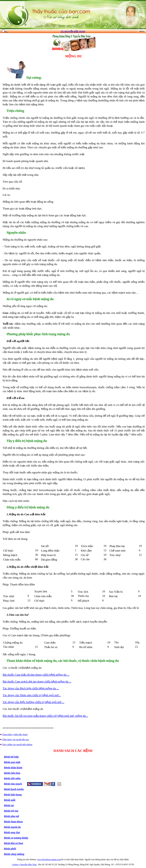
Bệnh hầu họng (13, 795)
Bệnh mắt (10, 800)
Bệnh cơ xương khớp (16, 838)
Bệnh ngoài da (12, 827)
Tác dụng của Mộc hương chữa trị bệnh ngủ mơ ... (33, 702)
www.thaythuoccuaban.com (49, 859)
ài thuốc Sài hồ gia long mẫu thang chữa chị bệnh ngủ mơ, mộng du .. (46, 716)
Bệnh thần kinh (13, 768)
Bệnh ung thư (12, 832)
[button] (53, 784)
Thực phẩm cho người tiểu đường (17, 745)
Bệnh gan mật (12, 762)
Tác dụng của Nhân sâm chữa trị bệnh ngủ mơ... (32, 695)
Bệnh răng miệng (14, 854)
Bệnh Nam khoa (13, 822)
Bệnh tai (9, 805)
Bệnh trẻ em (11, 811)
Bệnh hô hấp (11, 757)
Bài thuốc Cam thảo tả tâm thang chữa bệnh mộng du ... (36, 675)
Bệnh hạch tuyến (14, 789)
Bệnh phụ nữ (11, 816)
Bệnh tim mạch (13, 784)
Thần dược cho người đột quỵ (15, 740)
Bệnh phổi (10, 849)
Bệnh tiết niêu (12, 778)
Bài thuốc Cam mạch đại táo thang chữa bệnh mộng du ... (37, 681)
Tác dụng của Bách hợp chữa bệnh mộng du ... (31, 688)
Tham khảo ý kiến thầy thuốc (15, 735)
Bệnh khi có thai (14, 843)
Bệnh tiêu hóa (12, 773)
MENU (142, 31)
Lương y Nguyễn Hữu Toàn (25, 865)
